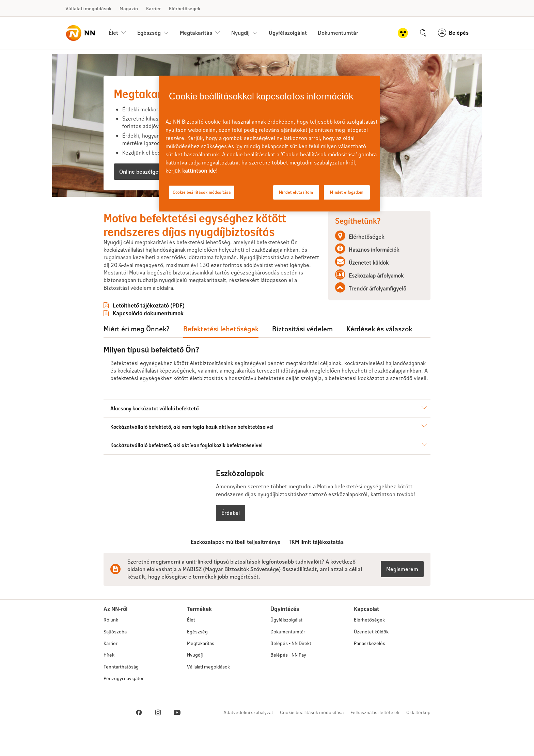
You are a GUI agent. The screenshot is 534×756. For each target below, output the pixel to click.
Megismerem (402, 593)
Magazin (129, 8)
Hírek (109, 679)
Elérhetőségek (185, 8)
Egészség (197, 656)
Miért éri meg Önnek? (137, 329)
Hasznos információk (374, 249)
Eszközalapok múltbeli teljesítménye (236, 566)
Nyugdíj (195, 679)
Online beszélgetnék (144, 171)
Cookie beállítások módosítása (312, 737)
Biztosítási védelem (302, 329)
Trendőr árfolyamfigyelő (378, 288)
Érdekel (231, 537)
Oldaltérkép (418, 737)
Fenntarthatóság (121, 691)
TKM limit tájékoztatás (316, 566)
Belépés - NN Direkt (291, 668)
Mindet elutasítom (296, 192)
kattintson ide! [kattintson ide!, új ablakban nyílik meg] (200, 170)
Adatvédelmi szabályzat (248, 737)
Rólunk (111, 644)
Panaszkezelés (370, 668)
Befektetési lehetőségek (221, 329)
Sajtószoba (115, 656)
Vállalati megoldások (88, 8)
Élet (191, 644)
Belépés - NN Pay (288, 679)
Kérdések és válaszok (379, 329)
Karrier (153, 8)
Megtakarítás (201, 668)
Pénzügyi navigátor (124, 703)
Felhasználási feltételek (375, 737)
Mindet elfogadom (347, 192)
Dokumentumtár (338, 33)
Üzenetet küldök (369, 262)
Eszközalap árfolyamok (376, 275)
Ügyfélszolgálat (288, 33)
